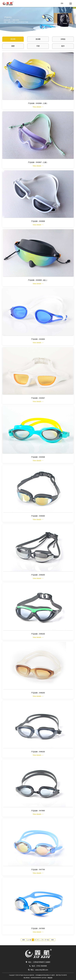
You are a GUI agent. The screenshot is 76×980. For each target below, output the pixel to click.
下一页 (47, 940)
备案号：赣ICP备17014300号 (59, 975)
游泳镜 (13, 39)
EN (62, 3)
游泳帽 (38, 39)
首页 (24, 940)
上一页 (29, 940)
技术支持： (47, 978)
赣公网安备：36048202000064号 (32, 978)
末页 (52, 940)
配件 (63, 46)
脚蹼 (13, 46)
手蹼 (38, 46)
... (40, 940)
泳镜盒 (63, 39)
